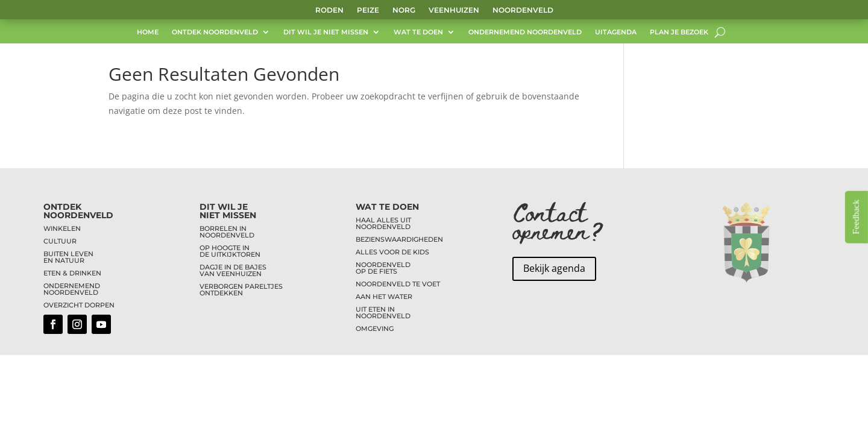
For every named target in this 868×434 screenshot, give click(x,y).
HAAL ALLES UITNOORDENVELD (383, 223)
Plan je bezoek (679, 33)
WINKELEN (62, 228)
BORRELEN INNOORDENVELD (227, 232)
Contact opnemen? (558, 220)
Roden (329, 10)
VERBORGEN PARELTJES (241, 286)
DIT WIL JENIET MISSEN (228, 211)
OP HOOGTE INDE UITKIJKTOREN (230, 251)
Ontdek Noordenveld (215, 33)
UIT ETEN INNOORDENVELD (383, 313)
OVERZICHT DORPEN (79, 305)
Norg (404, 10)
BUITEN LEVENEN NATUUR (68, 257)
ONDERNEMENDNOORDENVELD (72, 289)
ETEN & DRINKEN (72, 273)
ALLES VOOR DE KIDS (392, 252)
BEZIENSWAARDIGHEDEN (399, 239)
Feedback (856, 217)
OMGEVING (375, 329)
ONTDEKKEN (221, 293)
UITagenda (616, 33)
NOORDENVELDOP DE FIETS (383, 268)
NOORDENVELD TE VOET (398, 284)
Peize (368, 10)
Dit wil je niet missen (326, 33)
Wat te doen (418, 33)
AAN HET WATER (384, 297)
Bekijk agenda (554, 268)
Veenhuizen (454, 10)
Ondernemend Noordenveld (525, 33)
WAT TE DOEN (387, 207)
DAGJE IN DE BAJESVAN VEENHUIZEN (233, 270)
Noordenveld (523, 10)
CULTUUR (60, 241)
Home (148, 33)
